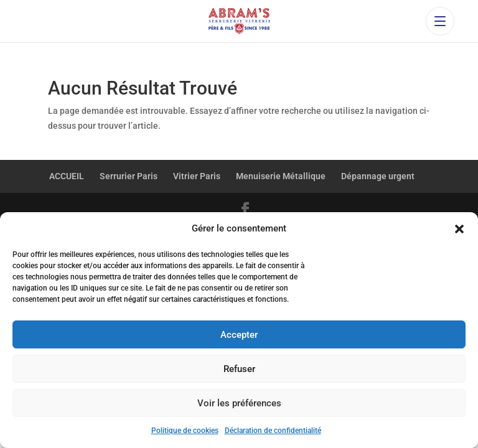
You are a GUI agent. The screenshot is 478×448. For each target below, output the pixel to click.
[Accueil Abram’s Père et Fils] (239, 21)
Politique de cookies (185, 431)
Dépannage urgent (378, 176)
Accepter (239, 335)
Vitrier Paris (197, 176)
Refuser (239, 369)
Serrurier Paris (129, 176)
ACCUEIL (67, 176)
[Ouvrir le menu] (440, 21)
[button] (459, 229)
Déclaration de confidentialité (273, 431)
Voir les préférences (239, 403)
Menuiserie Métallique (281, 176)
